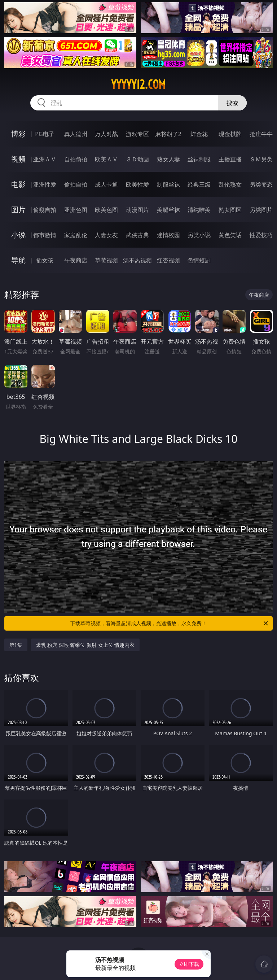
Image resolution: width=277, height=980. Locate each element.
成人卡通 (106, 184)
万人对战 (106, 134)
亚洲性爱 (45, 184)
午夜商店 (76, 260)
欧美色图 (106, 210)
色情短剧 (199, 260)
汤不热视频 (137, 260)
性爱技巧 (261, 235)
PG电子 (45, 134)
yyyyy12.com (138, 84)
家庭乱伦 (76, 235)
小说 (18, 235)
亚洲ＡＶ (45, 159)
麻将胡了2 (168, 134)
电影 (18, 184)
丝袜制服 (199, 159)
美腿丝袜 (168, 210)
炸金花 (199, 134)
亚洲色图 (76, 210)
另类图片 (261, 210)
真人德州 (76, 134)
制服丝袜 (168, 184)
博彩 (18, 134)
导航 (18, 260)
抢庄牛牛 (261, 134)
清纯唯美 (199, 210)
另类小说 (199, 235)
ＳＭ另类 (261, 159)
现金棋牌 (230, 134)
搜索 (232, 103)
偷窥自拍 (45, 210)
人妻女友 (106, 235)
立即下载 (189, 964)
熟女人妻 (168, 159)
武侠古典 (137, 235)
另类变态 (261, 184)
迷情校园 (168, 235)
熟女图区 (230, 210)
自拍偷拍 (76, 159)
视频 (18, 159)
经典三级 (199, 184)
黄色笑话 (230, 235)
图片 (18, 210)
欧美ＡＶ (106, 159)
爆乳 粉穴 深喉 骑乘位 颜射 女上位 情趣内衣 (85, 645)
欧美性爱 (137, 184)
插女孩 (45, 260)
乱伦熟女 (230, 184)
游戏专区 (137, 134)
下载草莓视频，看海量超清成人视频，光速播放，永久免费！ (170, 623)
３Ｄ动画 (137, 159)
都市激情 (45, 235)
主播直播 (230, 159)
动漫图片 (137, 210)
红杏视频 (168, 260)
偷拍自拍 (76, 184)
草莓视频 (106, 260)
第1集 (16, 645)
